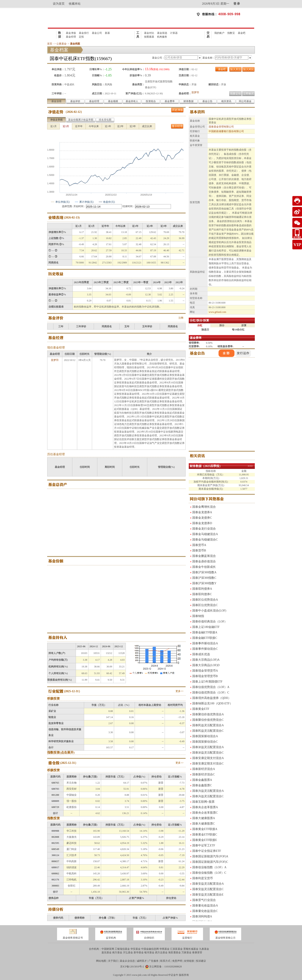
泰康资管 (197, 952)
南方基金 (117, 952)
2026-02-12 (74, 112)
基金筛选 (162, 33)
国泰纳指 (198, 616)
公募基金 (61, 44)
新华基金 (139, 952)
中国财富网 (108, 949)
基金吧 (242, 33)
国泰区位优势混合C (205, 605)
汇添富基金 (176, 949)
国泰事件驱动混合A (205, 643)
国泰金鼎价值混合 (204, 561)
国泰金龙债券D (202, 523)
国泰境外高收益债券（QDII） (212, 698)
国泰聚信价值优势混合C (208, 720)
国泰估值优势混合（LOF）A (211, 687)
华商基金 (164, 949)
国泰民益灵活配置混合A (208, 725)
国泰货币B (199, 551)
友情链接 (189, 961)
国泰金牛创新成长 (204, 567)
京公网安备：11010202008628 (165, 967)
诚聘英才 (142, 961)
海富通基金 (174, 952)
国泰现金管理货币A (205, 671)
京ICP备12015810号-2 (132, 967)
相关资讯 (226, 101)
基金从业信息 (127, 961)
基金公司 (97, 33)
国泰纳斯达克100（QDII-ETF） (212, 703)
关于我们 (113, 961)
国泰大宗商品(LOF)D (206, 665)
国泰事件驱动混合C (205, 649)
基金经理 (71, 37)
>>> (250, 466)
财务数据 (189, 101)
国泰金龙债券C (202, 518)
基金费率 (170, 101)
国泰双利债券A (202, 589)
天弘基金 (128, 952)
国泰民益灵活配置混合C (208, 731)
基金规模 (113, 101)
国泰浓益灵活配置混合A (208, 747)
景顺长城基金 (191, 949)
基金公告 (207, 101)
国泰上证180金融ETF (206, 627)
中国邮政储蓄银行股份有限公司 (226, 131)
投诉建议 (201, 961)
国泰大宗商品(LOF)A (206, 660)
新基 (107, 33)
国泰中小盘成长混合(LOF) (209, 611)
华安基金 (135, 949)
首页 (50, 44)
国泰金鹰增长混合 (204, 507)
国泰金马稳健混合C (205, 540)
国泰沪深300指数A (204, 572)
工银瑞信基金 (122, 949)
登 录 (237, 4)
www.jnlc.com (139, 975)
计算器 (174, 33)
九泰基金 (204, 949)
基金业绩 (56, 101)
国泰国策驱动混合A (205, 736)
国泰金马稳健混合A (205, 534)
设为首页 (59, 4)
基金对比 (149, 33)
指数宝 (231, 33)
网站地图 (101, 961)
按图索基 (149, 37)
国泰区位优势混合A (205, 600)
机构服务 (162, 37)
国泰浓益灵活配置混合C (208, 753)
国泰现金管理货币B (205, 676)
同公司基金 (245, 101)
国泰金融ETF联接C (205, 638)
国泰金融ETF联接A (205, 632)
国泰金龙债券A (202, 512)
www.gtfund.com (217, 312)
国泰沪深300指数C (204, 578)
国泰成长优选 (201, 654)
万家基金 (186, 952)
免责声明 (177, 961)
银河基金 (149, 952)
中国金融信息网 (150, 949)
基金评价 (75, 101)
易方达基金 (161, 952)
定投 (81, 37)
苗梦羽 (195, 92)
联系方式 (165, 961)
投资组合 (151, 101)
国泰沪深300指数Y (204, 583)
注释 (181, 318)
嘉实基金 (107, 952)
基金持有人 (132, 101)
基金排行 (84, 33)
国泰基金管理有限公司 (221, 127)
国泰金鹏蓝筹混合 (204, 556)
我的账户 (219, 33)
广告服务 (154, 961)
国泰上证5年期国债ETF (207, 682)
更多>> (180, 691)
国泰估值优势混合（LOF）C (211, 693)
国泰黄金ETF (201, 709)
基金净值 (71, 33)
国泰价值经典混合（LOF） (210, 622)
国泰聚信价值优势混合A (208, 714)
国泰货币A (199, 545)
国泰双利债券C (202, 594)
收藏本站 (75, 4)
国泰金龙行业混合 (204, 529)
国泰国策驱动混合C (205, 742)
